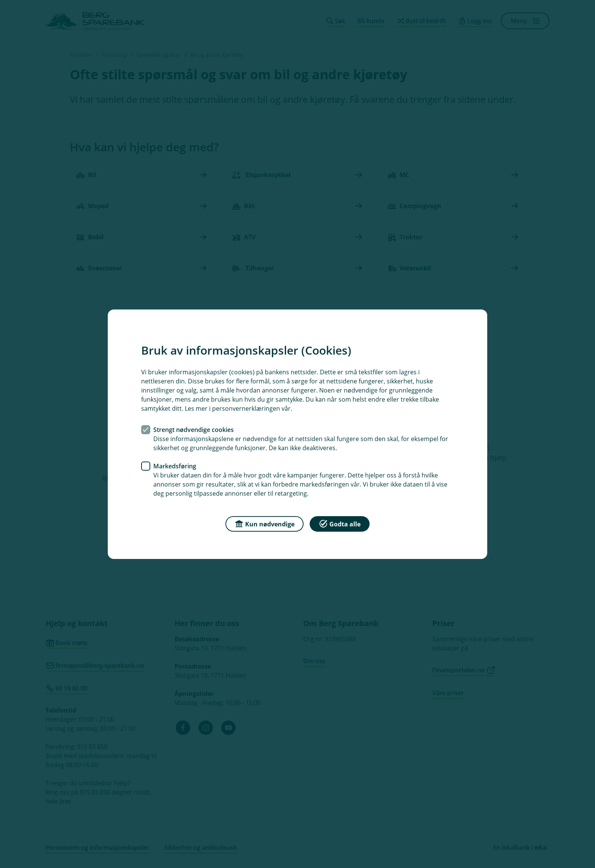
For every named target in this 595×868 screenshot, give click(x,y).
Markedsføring (175, 466)
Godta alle (340, 523)
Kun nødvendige (264, 523)
